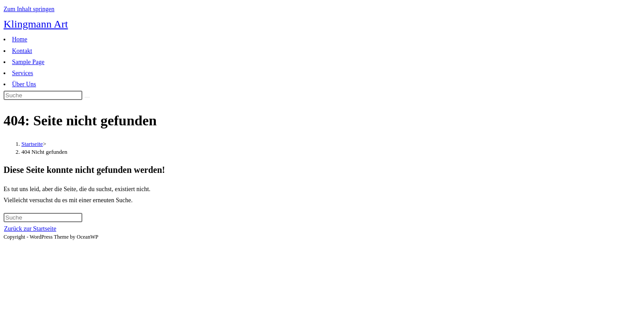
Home (20, 39)
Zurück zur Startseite (30, 229)
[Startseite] (32, 144)
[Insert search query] (43, 95)
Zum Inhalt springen (29, 9)
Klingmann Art (36, 24)
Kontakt (22, 51)
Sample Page (28, 62)
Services (22, 73)
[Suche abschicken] (87, 97)
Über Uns (24, 84)
